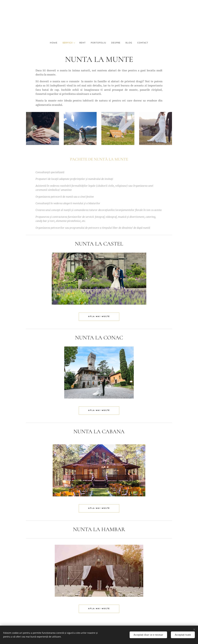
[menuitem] (50, 43)
